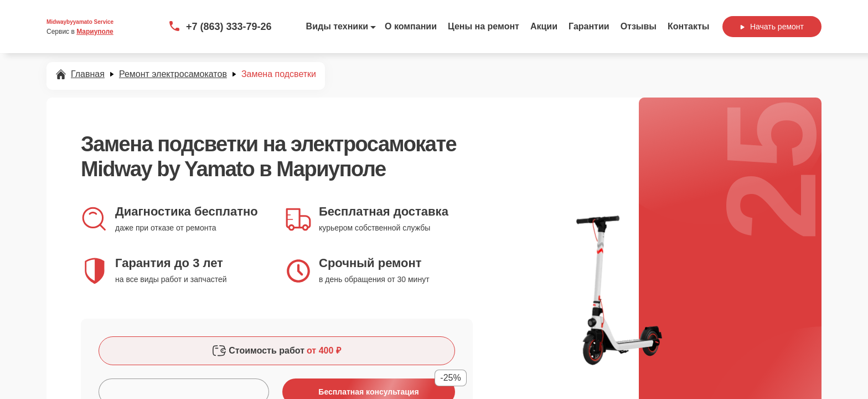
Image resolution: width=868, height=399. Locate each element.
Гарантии (589, 26)
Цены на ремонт (484, 26)
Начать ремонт (772, 27)
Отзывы (639, 26)
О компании (411, 26)
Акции (544, 26)
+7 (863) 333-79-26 (229, 27)
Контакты (688, 26)
